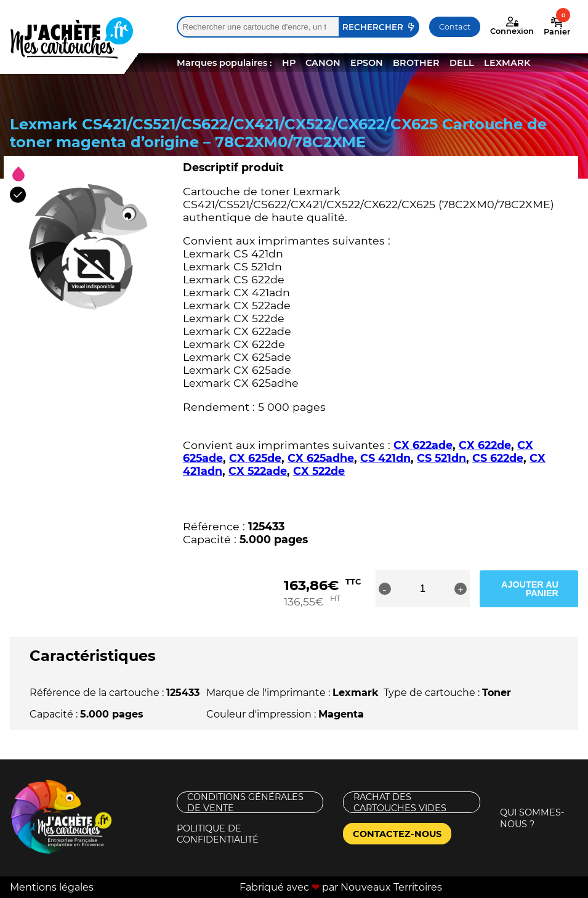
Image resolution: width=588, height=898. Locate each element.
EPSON (367, 63)
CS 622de (498, 458)
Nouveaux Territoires (391, 887)
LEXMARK (507, 63)
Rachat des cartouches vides (400, 802)
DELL (462, 63)
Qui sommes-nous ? (532, 818)
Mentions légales (52, 887)
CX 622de (485, 445)
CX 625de (255, 458)
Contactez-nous (397, 834)
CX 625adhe (321, 458)
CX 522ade (258, 471)
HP (289, 63)
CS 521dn (441, 458)
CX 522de (319, 471)
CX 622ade (423, 445)
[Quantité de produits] (422, 589)
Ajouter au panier (530, 589)
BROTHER (416, 63)
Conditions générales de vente (245, 802)
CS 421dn (385, 458)
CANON (323, 63)
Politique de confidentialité (218, 834)
